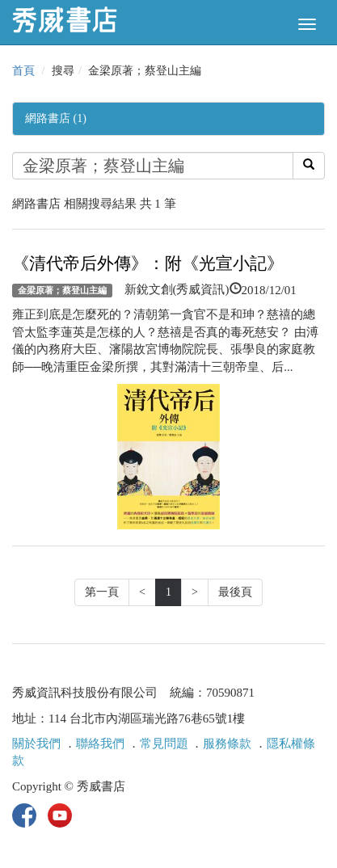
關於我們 (36, 744)
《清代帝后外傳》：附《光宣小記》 (148, 263)
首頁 (23, 71)
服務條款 (227, 744)
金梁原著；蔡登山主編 (62, 290)
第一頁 (102, 592)
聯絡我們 (100, 744)
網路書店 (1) (56, 118)
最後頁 (235, 592)
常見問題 (164, 744)
